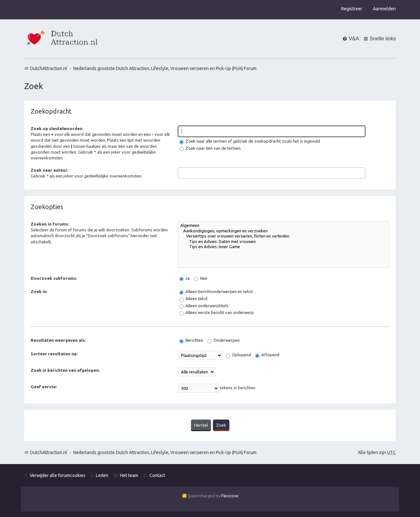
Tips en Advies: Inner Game (284, 247)
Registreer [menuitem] (352, 9)
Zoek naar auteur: (50, 170)
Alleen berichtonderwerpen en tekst (216, 291)
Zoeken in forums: (50, 224)
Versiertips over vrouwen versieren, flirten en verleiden (284, 236)
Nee (201, 278)
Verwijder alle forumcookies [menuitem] (58, 475)
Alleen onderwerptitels (204, 306)
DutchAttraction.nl (49, 452)
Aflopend (267, 355)
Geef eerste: (44, 387)
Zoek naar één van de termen (210, 148)
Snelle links (383, 39)
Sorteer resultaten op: (54, 354)
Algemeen (284, 226)
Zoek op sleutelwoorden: (57, 128)
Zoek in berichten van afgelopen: (65, 370)
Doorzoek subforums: (54, 278)
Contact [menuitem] (157, 475)
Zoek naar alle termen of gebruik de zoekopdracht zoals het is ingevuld (250, 141)
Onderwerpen (224, 340)
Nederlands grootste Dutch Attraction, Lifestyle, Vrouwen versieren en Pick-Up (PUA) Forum (165, 452)
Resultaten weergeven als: (58, 340)
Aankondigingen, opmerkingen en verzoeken (284, 231)
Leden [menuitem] (102, 475)
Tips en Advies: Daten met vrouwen (284, 242)
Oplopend (238, 355)
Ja (185, 278)
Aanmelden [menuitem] (384, 9)
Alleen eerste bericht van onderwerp (217, 312)
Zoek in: (39, 291)
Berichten (191, 340)
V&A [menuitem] (354, 39)
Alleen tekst (194, 299)
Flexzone (230, 495)
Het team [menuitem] (129, 475)
